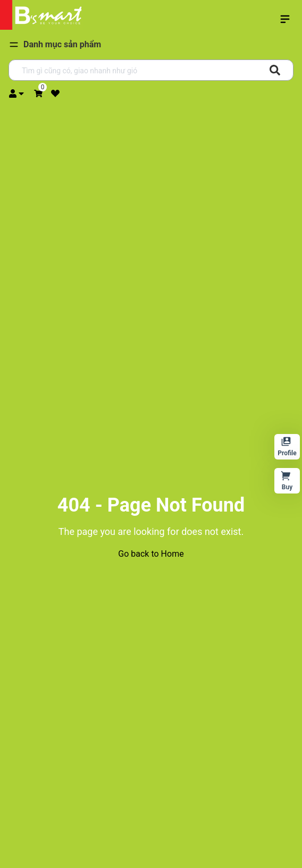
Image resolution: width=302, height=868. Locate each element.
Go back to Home (151, 554)
